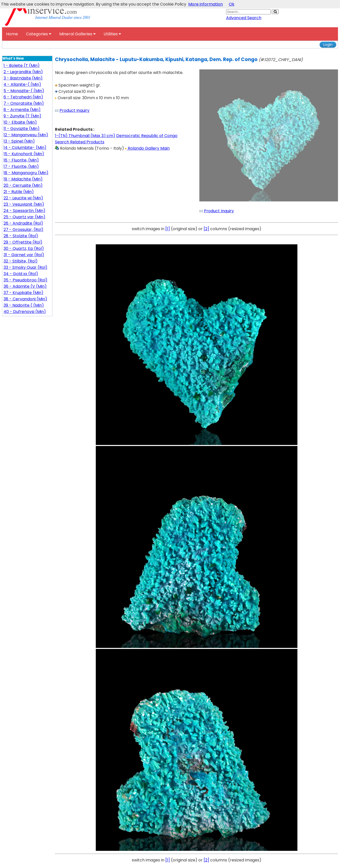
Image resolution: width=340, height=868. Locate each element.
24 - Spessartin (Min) (24, 211)
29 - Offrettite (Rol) (23, 242)
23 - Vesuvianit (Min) (24, 204)
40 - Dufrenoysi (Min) (25, 312)
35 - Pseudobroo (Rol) (25, 280)
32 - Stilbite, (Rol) (21, 261)
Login (328, 45)
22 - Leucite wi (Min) (23, 198)
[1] (168, 229)
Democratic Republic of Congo (147, 136)
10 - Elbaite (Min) (20, 122)
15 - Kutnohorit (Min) (24, 154)
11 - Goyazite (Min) (22, 129)
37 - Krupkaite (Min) (23, 293)
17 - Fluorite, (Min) (21, 166)
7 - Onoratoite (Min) (24, 103)
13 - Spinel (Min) (19, 141)
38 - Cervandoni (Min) (25, 299)
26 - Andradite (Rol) (23, 223)
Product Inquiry (74, 110)
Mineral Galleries (77, 34)
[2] (206, 229)
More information (206, 4)
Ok (232, 4)
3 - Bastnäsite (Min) (23, 78)
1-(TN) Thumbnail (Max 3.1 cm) (85, 136)
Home (12, 34)
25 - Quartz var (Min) (24, 217)
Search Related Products (80, 142)
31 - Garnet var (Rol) (24, 255)
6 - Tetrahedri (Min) (23, 97)
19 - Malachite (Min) (23, 179)
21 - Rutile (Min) (19, 192)
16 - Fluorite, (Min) (21, 160)
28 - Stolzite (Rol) (21, 236)
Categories (39, 34)
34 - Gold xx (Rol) (21, 274)
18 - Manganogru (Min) (26, 173)
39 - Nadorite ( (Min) (24, 305)
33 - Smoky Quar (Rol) (25, 267)
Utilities (112, 34)
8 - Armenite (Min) (22, 110)
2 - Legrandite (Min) (23, 72)
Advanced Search (244, 18)
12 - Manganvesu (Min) (26, 135)
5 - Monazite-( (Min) (24, 91)
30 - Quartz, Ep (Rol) (24, 248)
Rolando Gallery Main (147, 148)
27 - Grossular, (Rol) (23, 230)
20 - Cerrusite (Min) (23, 185)
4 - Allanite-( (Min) (22, 84)
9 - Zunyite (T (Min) (22, 116)
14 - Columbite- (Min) (25, 148)
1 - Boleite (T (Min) (22, 65)
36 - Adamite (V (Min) (25, 286)
